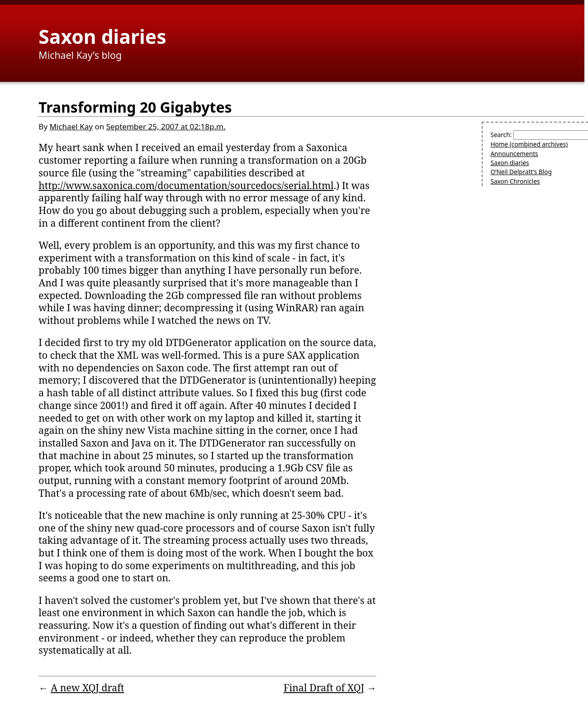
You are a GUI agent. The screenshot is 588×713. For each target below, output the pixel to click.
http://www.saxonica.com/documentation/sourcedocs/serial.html (186, 185)
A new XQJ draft (87, 687)
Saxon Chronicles (515, 181)
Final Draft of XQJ (324, 687)
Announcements (514, 154)
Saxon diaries (102, 36)
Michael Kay (71, 126)
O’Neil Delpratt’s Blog (521, 172)
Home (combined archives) (529, 144)
